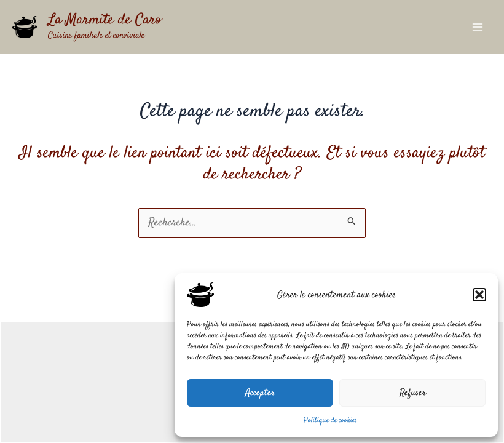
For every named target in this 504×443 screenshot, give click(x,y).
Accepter (260, 393)
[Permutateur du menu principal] (478, 27)
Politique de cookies (330, 421)
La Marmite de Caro (104, 20)
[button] (479, 295)
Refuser (413, 393)
